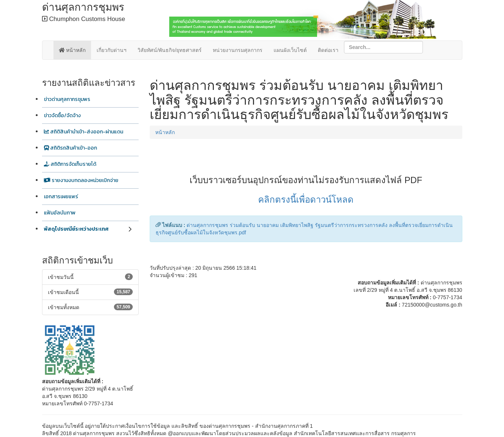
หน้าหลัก (72, 50)
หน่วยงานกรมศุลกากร (238, 50)
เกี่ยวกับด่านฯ (112, 50)
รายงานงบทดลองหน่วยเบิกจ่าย (81, 180)
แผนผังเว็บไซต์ (290, 50)
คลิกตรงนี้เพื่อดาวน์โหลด (306, 200)
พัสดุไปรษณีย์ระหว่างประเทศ (76, 229)
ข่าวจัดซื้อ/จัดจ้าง (62, 116)
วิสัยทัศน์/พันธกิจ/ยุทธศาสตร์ (170, 50)
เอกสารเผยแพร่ (61, 197)
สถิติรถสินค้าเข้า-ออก (70, 148)
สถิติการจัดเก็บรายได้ (70, 164)
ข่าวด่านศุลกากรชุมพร (67, 99)
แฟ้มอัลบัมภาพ (60, 213)
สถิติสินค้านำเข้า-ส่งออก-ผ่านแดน (84, 132)
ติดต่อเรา (328, 50)
